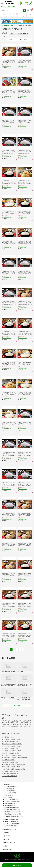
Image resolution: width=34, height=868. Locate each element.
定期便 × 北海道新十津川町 (10, 774)
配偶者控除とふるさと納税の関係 (13, 814)
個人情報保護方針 (7, 849)
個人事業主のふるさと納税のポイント (14, 812)
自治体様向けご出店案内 (9, 843)
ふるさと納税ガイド (8, 785)
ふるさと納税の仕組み (10, 791)
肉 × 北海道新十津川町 (8, 737)
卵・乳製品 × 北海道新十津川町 (11, 748)
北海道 (13, 25)
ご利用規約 (5, 846)
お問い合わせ (6, 839)
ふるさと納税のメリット (11, 795)
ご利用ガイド (6, 833)
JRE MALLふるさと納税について (11, 819)
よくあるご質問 (7, 836)
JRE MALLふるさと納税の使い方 (13, 824)
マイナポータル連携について (12, 799)
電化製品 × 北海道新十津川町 (10, 771)
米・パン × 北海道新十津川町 (10, 742)
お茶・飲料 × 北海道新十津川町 (11, 753)
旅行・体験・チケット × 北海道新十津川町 (14, 765)
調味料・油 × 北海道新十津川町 (11, 762)
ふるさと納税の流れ (9, 789)
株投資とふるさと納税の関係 (12, 808)
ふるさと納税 (5, 25)
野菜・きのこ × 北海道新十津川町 (11, 746)
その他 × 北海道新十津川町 (9, 776)
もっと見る (17, 706)
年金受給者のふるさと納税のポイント (14, 816)
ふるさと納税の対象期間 (11, 793)
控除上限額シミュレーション (10, 829)
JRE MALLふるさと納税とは (11, 822)
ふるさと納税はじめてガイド (12, 787)
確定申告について (9, 797)
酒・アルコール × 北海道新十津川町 (12, 751)
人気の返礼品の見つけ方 (11, 826)
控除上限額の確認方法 (10, 806)
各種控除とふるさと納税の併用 (12, 810)
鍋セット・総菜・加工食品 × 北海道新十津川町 (15, 758)
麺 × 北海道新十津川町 (8, 760)
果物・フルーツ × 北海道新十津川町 (12, 744)
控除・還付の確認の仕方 (11, 803)
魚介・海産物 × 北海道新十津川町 (11, 739)
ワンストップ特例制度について (12, 801)
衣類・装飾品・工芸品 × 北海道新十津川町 (14, 769)
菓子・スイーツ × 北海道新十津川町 (12, 755)
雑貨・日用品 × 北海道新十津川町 (11, 767)
